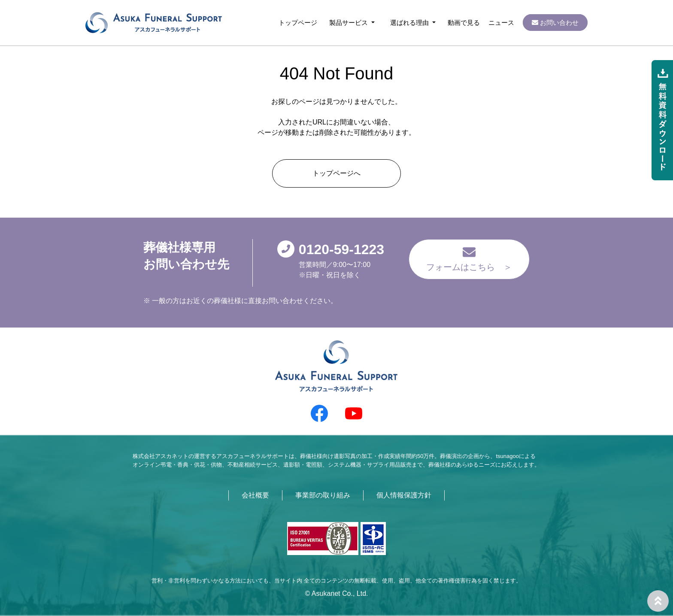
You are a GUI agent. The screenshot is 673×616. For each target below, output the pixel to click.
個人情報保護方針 (404, 495)
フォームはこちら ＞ (469, 259)
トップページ (298, 23)
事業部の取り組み (323, 495)
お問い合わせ (555, 23)
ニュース (501, 23)
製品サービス (349, 23)
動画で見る (464, 23)
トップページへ (336, 173)
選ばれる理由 (410, 23)
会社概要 (255, 495)
